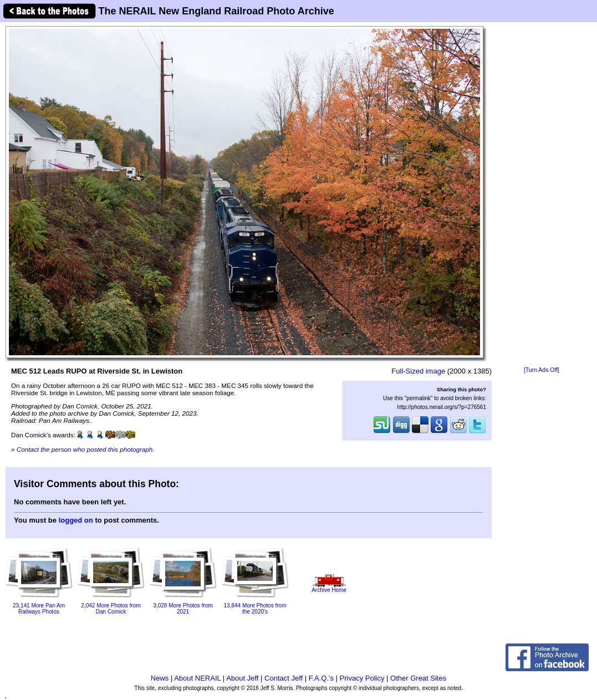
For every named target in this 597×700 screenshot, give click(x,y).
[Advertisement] (542, 195)
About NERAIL (197, 678)
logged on (76, 520)
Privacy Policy (362, 678)
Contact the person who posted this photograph (85, 449)
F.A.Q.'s (321, 678)
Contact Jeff (284, 678)
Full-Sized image (418, 371)
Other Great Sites (418, 678)
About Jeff (242, 678)
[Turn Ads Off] (542, 370)
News (160, 678)
